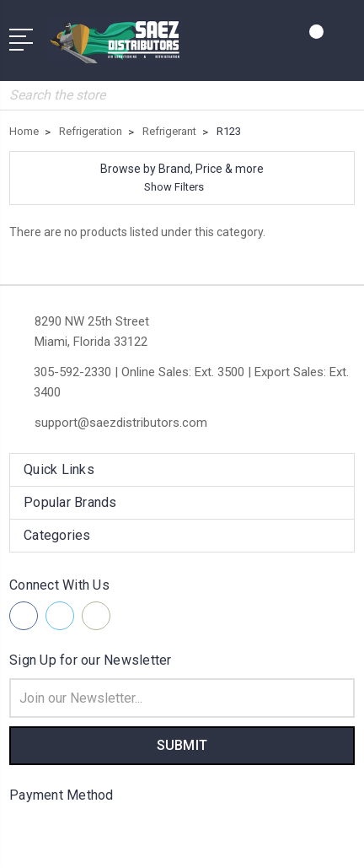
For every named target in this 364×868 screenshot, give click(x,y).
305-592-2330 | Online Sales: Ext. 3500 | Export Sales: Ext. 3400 (191, 382)
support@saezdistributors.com (121, 423)
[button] (182, 178)
